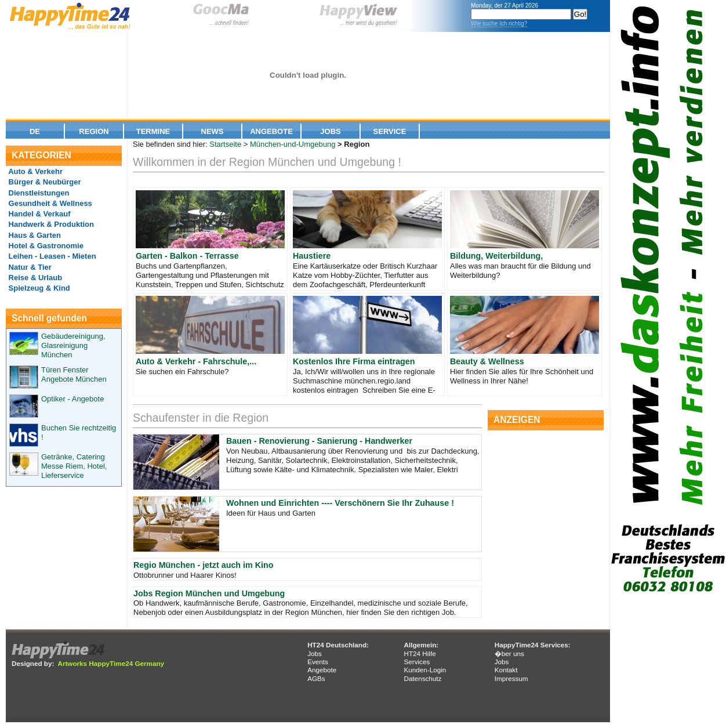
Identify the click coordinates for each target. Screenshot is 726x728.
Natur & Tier (29, 267)
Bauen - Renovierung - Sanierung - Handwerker (319, 441)
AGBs (316, 678)
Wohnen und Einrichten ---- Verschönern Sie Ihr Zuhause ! (340, 503)
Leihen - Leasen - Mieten (51, 256)
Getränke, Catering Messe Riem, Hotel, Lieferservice (74, 466)
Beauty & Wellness (487, 361)
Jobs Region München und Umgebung (209, 593)
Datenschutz (422, 678)
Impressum (511, 678)
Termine (153, 131)
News (213, 131)
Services (417, 662)
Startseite (225, 144)
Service (390, 131)
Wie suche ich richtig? (499, 23)
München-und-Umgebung (293, 144)
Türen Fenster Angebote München (74, 374)
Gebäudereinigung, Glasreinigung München (73, 345)
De (35, 131)
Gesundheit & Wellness (49, 203)
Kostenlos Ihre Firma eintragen (354, 361)
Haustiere (312, 256)
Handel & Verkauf (39, 214)
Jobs (330, 131)
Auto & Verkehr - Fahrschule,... (196, 361)
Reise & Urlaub (34, 278)
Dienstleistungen (38, 193)
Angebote (271, 131)
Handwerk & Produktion (50, 224)
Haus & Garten (34, 235)
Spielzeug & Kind (38, 288)
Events (318, 662)
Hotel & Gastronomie (45, 246)
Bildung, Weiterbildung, (496, 256)
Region (94, 131)
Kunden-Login (425, 670)
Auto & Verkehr (35, 171)
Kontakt (506, 670)
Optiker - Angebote (72, 399)
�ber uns (509, 653)
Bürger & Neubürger (44, 182)
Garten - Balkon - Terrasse (187, 256)
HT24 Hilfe (420, 653)
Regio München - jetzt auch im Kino (203, 565)
